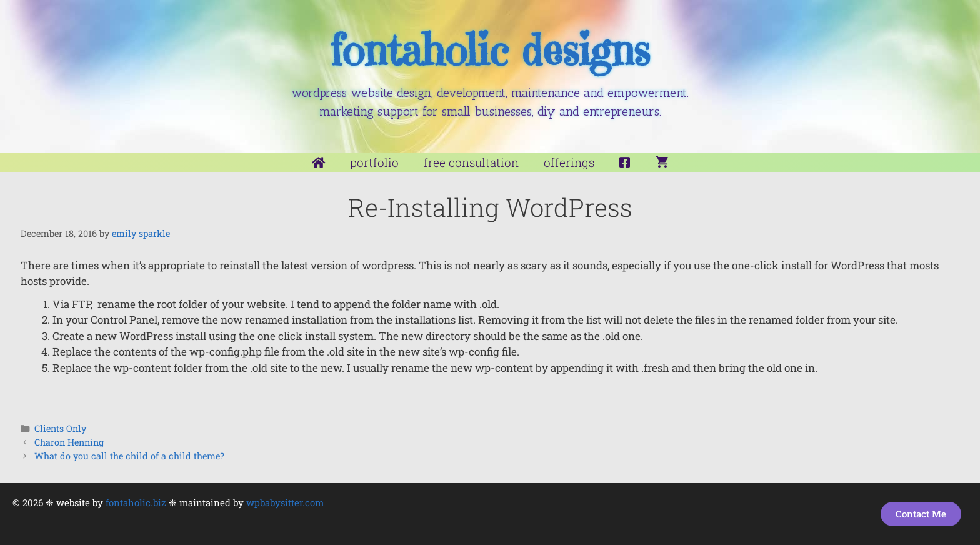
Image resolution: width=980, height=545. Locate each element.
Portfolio (374, 162)
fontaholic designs (490, 50)
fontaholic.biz (136, 502)
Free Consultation (471, 162)
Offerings (569, 162)
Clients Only (60, 428)
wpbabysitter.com (285, 502)
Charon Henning (69, 442)
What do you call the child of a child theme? (129, 456)
